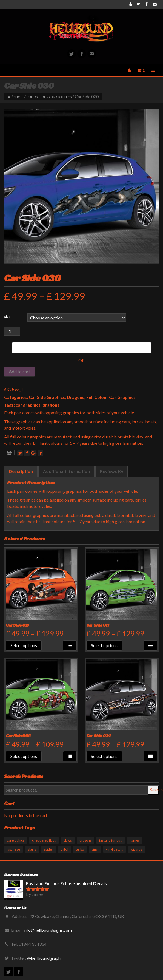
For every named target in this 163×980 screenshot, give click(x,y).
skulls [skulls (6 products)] (32, 849)
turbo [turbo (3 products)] (80, 849)
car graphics (28, 405)
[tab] (21, 471)
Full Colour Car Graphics (49, 97)
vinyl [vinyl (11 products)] (95, 849)
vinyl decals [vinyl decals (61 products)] (115, 849)
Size (7, 317)
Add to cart (19, 371)
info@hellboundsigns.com (48, 930)
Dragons (76, 397)
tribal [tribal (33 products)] (65, 849)
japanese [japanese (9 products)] (13, 849)
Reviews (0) (111, 471)
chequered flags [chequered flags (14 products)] (44, 840)
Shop (18, 97)
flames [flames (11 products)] (135, 840)
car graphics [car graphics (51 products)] (16, 840)
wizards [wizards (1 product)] (136, 849)
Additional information (66, 471)
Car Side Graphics (47, 397)
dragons (51, 405)
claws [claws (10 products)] (68, 840)
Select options (24, 645)
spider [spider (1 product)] (48, 849)
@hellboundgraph (44, 958)
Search (155, 790)
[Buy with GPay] (82, 348)
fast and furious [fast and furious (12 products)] (111, 840)
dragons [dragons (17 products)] (85, 840)
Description (21, 471)
